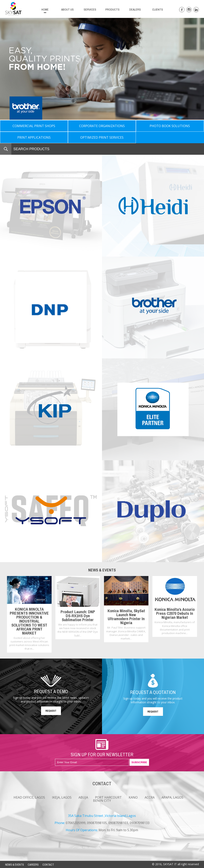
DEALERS (135, 9)
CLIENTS (158, 9)
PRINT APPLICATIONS (34, 137)
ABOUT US (67, 9)
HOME (45, 9)
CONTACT (48, 865)
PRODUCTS (112, 9)
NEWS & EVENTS (15, 865)
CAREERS (33, 865)
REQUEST (51, 711)
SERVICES (90, 9)
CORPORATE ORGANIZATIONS (102, 126)
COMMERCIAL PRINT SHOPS (34, 126)
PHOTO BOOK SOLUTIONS (170, 126)
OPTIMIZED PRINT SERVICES (102, 137)
